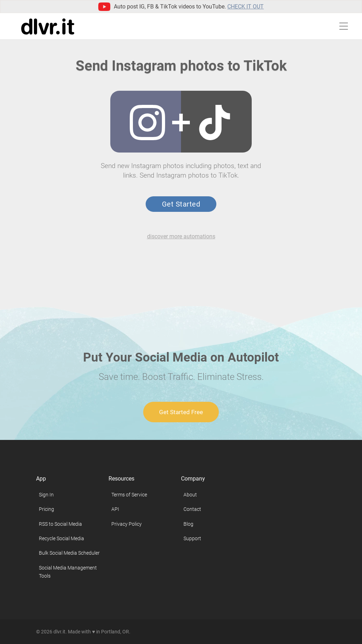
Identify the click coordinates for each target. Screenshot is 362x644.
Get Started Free (181, 412)
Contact (192, 509)
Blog (188, 524)
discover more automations (181, 236)
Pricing (46, 509)
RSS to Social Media (60, 524)
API (115, 509)
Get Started (181, 204)
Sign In (46, 495)
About (190, 495)
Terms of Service (129, 495)
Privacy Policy (127, 524)
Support (192, 538)
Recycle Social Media (62, 538)
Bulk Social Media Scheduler (69, 553)
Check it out (246, 7)
